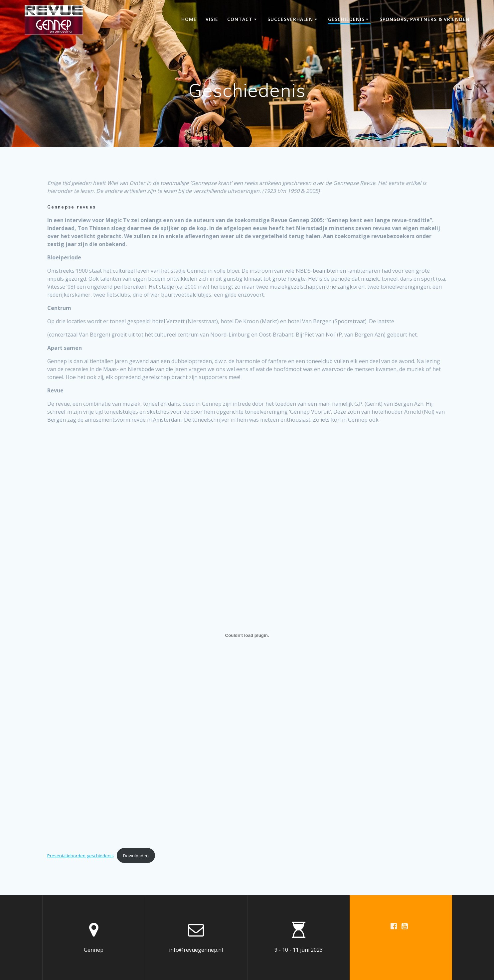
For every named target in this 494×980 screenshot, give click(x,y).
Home (189, 19)
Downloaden (136, 856)
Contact (240, 19)
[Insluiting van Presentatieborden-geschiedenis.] (247, 635)
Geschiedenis (346, 19)
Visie (212, 19)
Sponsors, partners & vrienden (425, 19)
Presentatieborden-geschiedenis (81, 856)
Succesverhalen (290, 19)
